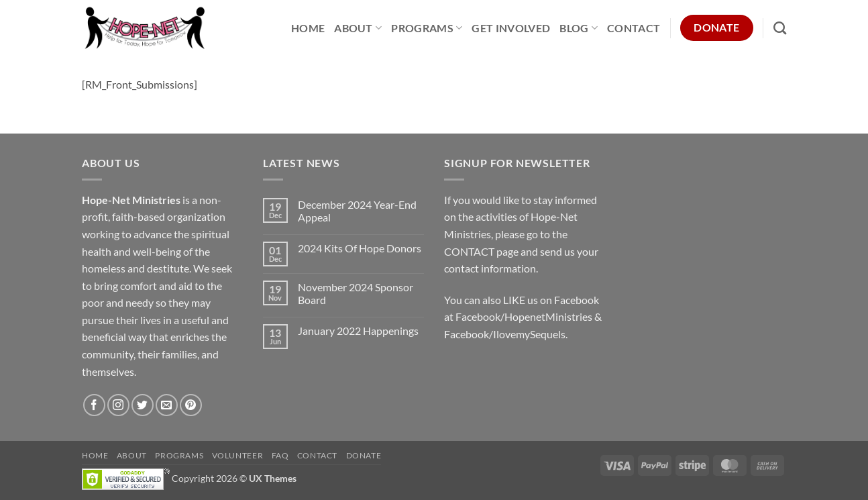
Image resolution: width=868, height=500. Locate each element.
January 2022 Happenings (358, 331)
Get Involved (511, 28)
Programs (427, 28)
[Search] (780, 28)
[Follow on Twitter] (143, 405)
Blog (579, 28)
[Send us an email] (167, 405)
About (358, 28)
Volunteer (238, 455)
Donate (364, 455)
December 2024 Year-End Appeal (357, 211)
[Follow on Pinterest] (191, 405)
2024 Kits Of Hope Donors (360, 248)
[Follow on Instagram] (118, 405)
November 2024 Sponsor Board (356, 293)
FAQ (280, 455)
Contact (634, 28)
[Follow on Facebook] (94, 405)
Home (308, 28)
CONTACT (469, 251)
